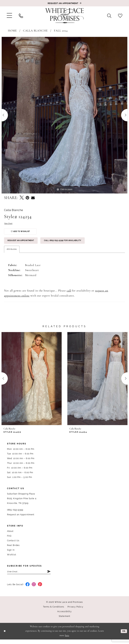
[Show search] (109, 16)
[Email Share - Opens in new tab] (33, 198)
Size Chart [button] (9, 224)
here (67, 640)
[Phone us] (21, 16)
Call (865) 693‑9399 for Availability (72, 244)
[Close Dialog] (5, 636)
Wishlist (12, 558)
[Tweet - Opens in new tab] (22, 198)
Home (12, 31)
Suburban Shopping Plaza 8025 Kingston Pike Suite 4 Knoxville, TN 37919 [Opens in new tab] (22, 502)
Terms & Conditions (54, 611)
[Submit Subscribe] (49, 576)
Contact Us (13, 544)
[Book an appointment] (64, 3)
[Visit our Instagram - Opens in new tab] (34, 589)
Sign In (11, 554)
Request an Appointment (24, 244)
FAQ (9, 540)
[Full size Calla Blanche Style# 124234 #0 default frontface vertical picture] (64, 115)
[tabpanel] (64, 115)
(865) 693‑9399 (15, 514)
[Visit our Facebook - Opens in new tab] (28, 589)
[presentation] (32, 382)
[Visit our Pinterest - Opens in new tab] (40, 589)
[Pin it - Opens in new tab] (27, 198)
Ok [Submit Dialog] (124, 636)
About (10, 535)
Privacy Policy (75, 611)
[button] (9, 16)
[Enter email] (29, 576)
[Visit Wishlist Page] (120, 16)
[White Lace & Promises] (64, 16)
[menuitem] (9, 16)
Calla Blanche (35, 31)
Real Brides (13, 549)
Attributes (12, 253)
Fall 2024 (61, 31)
